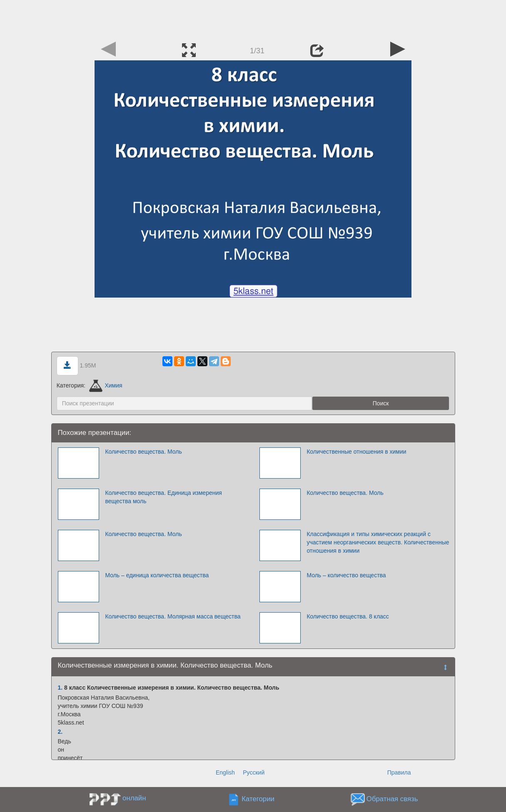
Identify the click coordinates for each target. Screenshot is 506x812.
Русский (254, 772)
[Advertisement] (253, 19)
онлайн (134, 798)
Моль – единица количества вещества (157, 575)
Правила (399, 772)
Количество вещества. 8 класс (348, 616)
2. (60, 732)
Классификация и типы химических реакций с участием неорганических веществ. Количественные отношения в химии (378, 542)
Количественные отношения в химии (356, 452)
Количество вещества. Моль (143, 452)
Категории (258, 799)
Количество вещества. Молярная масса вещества (173, 616)
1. (60, 688)
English (225, 772)
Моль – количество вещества (346, 575)
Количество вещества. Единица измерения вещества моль (163, 497)
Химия (106, 385)
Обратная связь (392, 799)
